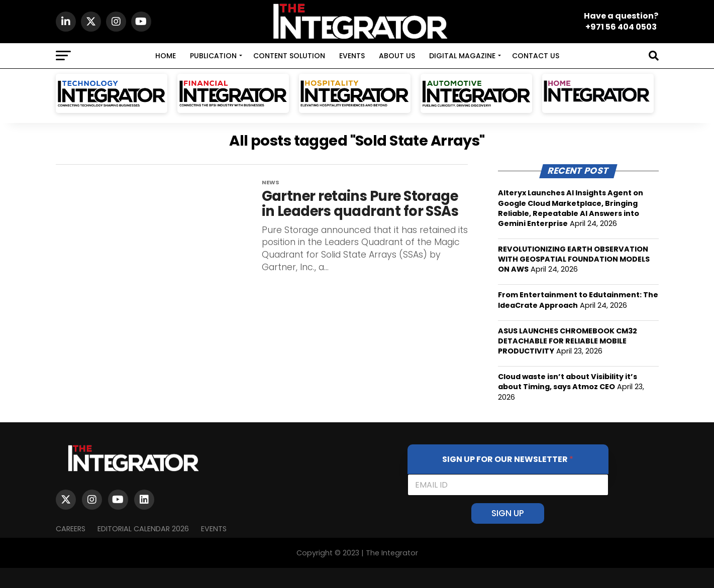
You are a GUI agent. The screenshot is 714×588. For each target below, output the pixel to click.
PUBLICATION (213, 56)
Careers (71, 529)
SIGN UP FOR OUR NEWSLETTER (508, 459)
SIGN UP (508, 513)
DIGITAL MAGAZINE (462, 56)
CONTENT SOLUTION (289, 56)
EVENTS (352, 56)
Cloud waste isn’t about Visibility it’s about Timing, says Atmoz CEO (568, 382)
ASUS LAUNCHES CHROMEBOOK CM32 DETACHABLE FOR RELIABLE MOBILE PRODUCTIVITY (568, 341)
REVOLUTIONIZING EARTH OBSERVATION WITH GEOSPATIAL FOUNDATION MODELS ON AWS (574, 259)
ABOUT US (397, 56)
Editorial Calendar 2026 (143, 529)
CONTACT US (536, 56)
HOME (166, 56)
